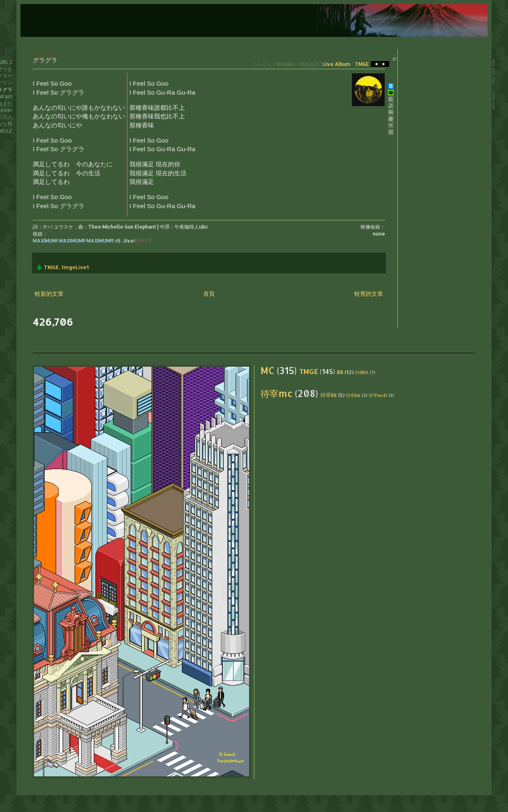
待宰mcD (378, 395)
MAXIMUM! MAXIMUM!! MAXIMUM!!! (73, 241)
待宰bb (353, 395)
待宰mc (277, 394)
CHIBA (362, 372)
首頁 (209, 294)
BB (340, 372)
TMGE (362, 64)
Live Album (337, 64)
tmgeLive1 (75, 267)
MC (268, 371)
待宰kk (329, 395)
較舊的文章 (369, 294)
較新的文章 (49, 294)
